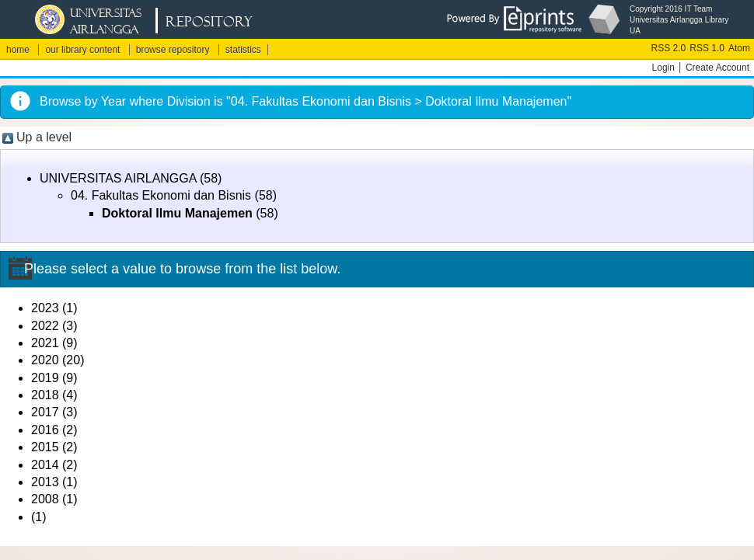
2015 (45, 447)
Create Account (717, 68)
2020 (45, 360)
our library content (82, 50)
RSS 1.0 (707, 48)
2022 (45, 326)
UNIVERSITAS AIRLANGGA (118, 178)
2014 (45, 465)
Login (663, 68)
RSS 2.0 (669, 48)
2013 (45, 482)
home (18, 50)
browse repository (173, 50)
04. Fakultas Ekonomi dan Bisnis (161, 195)
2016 (45, 430)
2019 (45, 378)
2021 (45, 343)
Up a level (44, 137)
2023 (45, 308)
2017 (45, 412)
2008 (45, 499)
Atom (739, 48)
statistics (243, 50)
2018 (45, 395)
